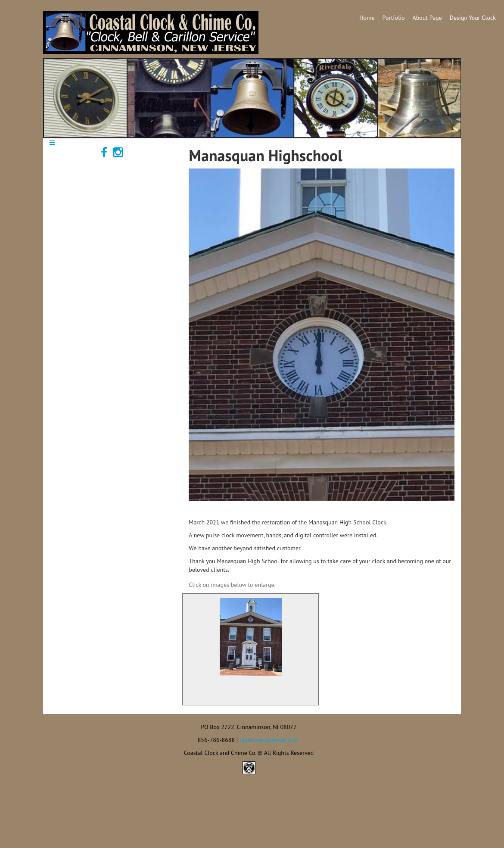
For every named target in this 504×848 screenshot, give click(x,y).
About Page (427, 18)
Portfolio (394, 18)
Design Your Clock (473, 18)
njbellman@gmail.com (269, 740)
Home (367, 18)
